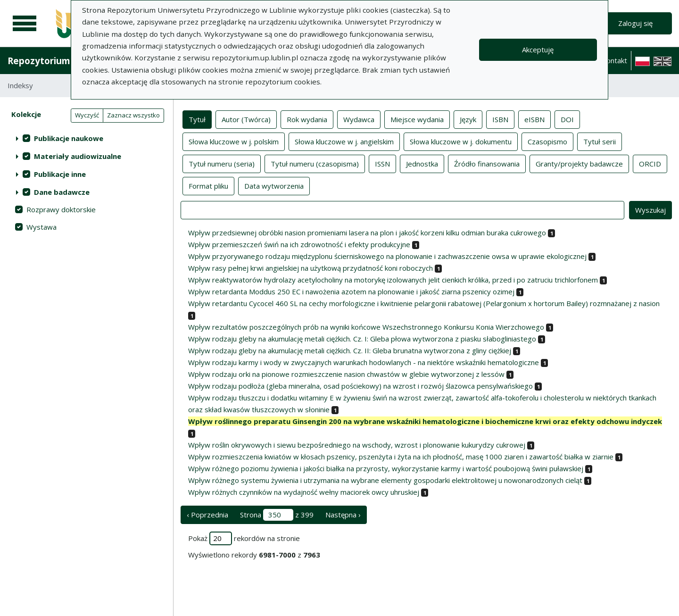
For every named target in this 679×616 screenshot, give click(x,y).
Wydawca (359, 119)
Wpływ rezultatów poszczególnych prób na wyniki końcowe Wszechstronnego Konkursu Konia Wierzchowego (366, 327)
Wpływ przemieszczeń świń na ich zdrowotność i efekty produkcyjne (299, 244)
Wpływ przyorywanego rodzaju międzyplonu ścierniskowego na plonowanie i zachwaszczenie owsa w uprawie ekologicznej (387, 256)
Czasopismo (547, 141)
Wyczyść (87, 115)
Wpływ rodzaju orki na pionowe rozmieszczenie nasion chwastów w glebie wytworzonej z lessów (346, 374)
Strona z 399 (277, 515)
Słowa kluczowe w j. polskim (234, 141)
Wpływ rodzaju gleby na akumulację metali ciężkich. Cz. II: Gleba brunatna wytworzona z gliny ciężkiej (350, 350)
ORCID (650, 163)
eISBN (534, 119)
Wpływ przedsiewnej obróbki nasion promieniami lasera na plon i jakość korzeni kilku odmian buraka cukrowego (367, 233)
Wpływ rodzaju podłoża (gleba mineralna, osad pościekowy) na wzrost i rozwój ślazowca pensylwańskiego (360, 386)
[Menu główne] (25, 24)
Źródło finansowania (487, 163)
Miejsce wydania (417, 119)
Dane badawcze (62, 192)
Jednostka (422, 163)
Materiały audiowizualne (78, 156)
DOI (567, 119)
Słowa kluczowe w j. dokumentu (461, 141)
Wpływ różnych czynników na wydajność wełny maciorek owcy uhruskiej (304, 492)
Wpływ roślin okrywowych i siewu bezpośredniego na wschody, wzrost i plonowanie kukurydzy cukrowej (357, 445)
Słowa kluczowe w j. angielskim (344, 141)
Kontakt (614, 60)
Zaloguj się (635, 23)
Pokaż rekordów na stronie (244, 538)
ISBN (500, 119)
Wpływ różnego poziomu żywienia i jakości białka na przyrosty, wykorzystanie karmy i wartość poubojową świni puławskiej (386, 468)
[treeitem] (87, 138)
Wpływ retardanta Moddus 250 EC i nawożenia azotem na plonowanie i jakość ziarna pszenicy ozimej (351, 291)
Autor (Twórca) (246, 119)
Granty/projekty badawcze (579, 163)
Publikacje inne (60, 174)
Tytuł (197, 119)
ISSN (382, 163)
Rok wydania (307, 119)
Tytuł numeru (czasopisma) (315, 163)
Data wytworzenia (274, 185)
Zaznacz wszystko (133, 115)
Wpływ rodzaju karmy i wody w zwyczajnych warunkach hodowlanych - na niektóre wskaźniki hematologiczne (364, 362)
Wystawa (41, 227)
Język (468, 119)
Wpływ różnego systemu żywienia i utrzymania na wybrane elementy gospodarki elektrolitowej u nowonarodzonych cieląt (385, 480)
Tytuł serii (600, 141)
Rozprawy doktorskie (61, 209)
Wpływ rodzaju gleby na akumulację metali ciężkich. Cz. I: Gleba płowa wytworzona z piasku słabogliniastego (362, 339)
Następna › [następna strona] (343, 515)
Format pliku (208, 185)
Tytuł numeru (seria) (222, 163)
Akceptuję (538, 50)
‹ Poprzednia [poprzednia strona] (207, 515)
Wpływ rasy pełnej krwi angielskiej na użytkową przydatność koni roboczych (311, 268)
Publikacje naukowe (69, 138)
